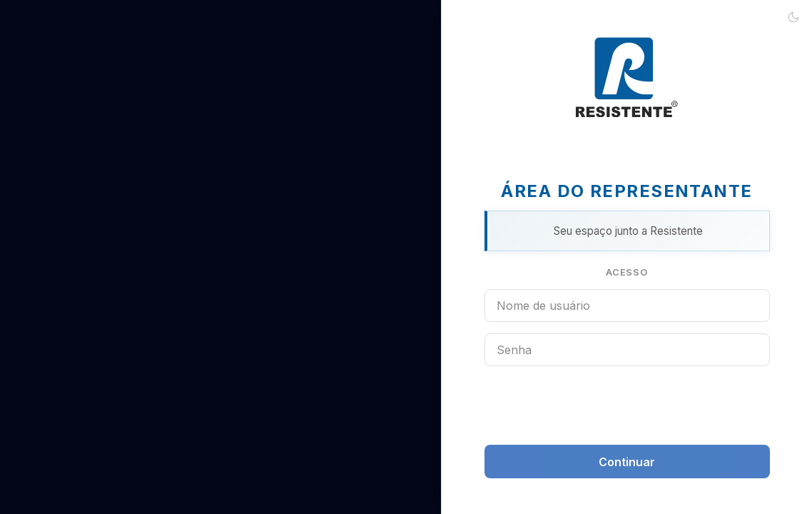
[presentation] (627, 405)
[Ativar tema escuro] (793, 19)
